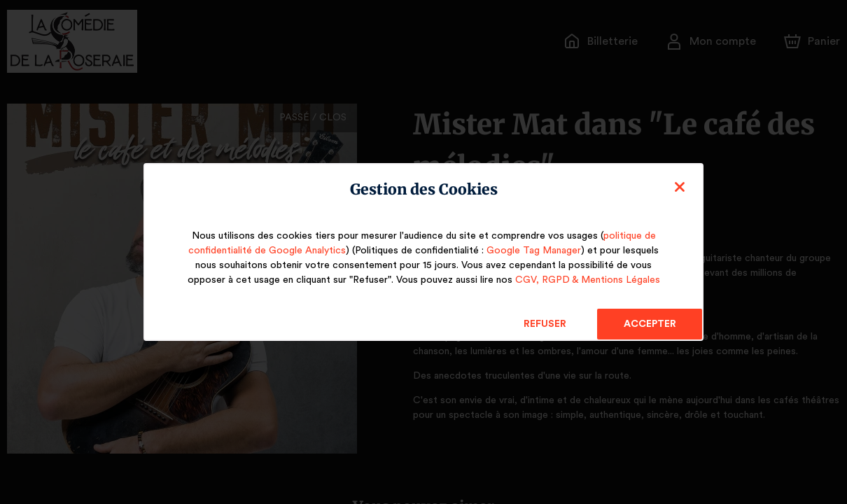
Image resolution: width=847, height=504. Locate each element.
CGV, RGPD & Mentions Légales (585, 280)
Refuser (545, 324)
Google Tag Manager (529, 251)
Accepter (649, 324)
